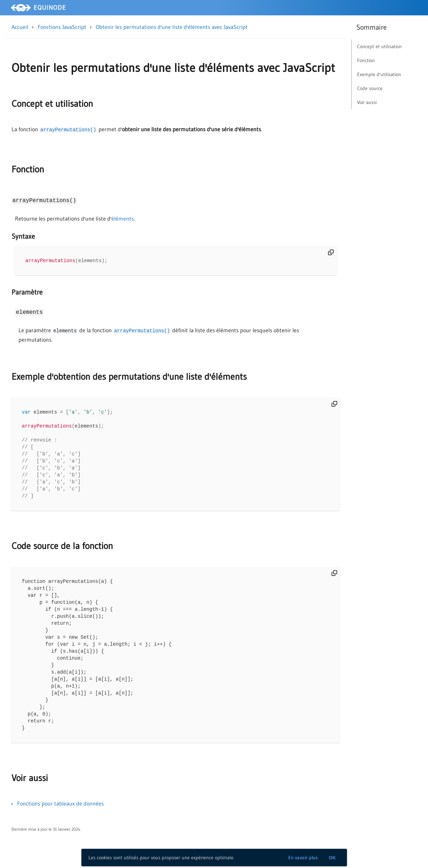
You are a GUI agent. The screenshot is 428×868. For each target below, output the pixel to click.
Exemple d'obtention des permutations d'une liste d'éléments (129, 377)
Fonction (28, 169)
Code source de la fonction (62, 551)
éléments (123, 218)
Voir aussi (30, 791)
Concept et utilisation (52, 104)
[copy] (331, 252)
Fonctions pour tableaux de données (60, 816)
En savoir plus (303, 858)
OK (332, 858)
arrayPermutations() (68, 130)
